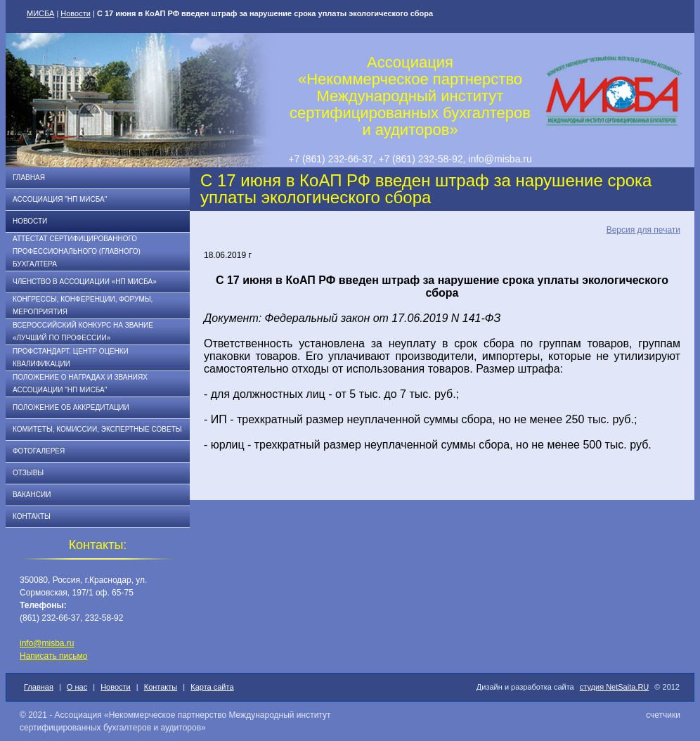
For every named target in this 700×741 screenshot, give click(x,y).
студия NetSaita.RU (615, 687)
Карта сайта (212, 687)
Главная (29, 178)
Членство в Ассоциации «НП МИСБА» (85, 282)
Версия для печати (643, 230)
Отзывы (28, 473)
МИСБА (40, 13)
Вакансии (32, 495)
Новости (76, 13)
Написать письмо (53, 656)
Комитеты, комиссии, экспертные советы (97, 429)
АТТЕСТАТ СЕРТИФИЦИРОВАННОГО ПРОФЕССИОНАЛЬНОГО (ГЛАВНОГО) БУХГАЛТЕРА (77, 251)
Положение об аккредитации (71, 407)
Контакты (32, 516)
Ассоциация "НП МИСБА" (60, 199)
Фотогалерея (39, 451)
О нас (77, 687)
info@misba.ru (47, 643)
